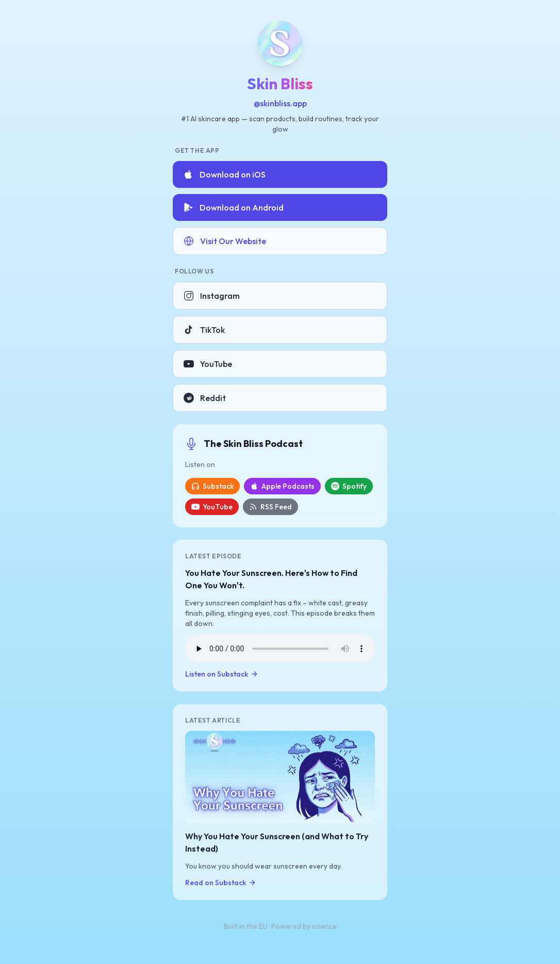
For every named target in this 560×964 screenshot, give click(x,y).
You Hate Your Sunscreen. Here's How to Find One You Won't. (271, 580)
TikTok (204, 330)
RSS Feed (270, 507)
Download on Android (233, 207)
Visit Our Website (225, 241)
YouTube (208, 364)
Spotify (349, 486)
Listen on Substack (222, 674)
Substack (212, 486)
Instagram (212, 296)
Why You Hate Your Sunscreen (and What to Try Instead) (277, 843)
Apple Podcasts (282, 486)
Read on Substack (221, 883)
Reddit (205, 398)
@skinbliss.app (280, 103)
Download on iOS (224, 174)
